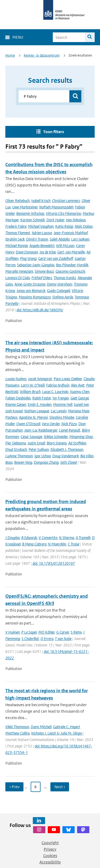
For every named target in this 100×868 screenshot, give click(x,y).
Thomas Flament (18, 233)
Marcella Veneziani (19, 271)
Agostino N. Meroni (33, 417)
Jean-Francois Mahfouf (71, 233)
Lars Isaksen (80, 239)
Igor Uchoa (43, 456)
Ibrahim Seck (15, 239)
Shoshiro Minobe (62, 417)
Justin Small (36, 443)
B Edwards (29, 538)
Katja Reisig (64, 226)
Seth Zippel (69, 462)
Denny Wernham (60, 284)
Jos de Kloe (48, 252)
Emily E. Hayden (40, 404)
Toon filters (54, 132)
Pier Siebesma (16, 443)
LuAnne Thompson (19, 456)
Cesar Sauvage (31, 437)
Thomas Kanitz (65, 278)
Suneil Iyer (81, 404)
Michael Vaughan (41, 226)
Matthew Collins (17, 733)
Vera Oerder (51, 424)
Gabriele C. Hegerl (66, 727)
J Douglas (13, 538)
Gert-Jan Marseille (71, 252)
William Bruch (30, 392)
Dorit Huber (55, 220)
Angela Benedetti (42, 246)
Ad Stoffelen (77, 443)
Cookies (50, 856)
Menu (18, 37)
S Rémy (76, 632)
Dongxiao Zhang (46, 462)
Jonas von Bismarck (31, 291)
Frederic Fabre (16, 226)
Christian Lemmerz (66, 201)
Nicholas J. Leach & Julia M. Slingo (57, 733)
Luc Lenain (59, 411)
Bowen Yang (23, 462)
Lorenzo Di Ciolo (18, 278)
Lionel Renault (70, 430)
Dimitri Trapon (37, 239)
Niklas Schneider (56, 437)
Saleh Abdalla (60, 239)
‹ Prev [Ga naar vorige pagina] (14, 787)
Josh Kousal (14, 411)
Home (10, 55)
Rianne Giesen (16, 404)
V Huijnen (13, 632)
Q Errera (47, 639)
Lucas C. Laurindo (55, 392)
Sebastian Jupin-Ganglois (36, 265)
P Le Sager (29, 632)
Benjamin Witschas (30, 213)
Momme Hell (63, 404)
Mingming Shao (81, 437)
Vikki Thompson (17, 727)
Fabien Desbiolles (18, 398)
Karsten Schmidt (33, 220)
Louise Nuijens (16, 379)
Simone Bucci (44, 271)
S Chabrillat (30, 639)
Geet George (80, 398)
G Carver (63, 632)
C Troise (73, 544)
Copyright (50, 843)
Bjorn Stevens (57, 443)
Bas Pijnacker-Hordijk (72, 265)
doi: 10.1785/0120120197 (54, 563)
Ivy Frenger (61, 398)
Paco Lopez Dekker (68, 379)
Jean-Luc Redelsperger (41, 430)
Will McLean (65, 246)
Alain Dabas (84, 226)
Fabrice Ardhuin (58, 385)
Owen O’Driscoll (28, 424)
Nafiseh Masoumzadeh (56, 207)
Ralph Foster (42, 398)
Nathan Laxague (37, 411)
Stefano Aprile (63, 297)
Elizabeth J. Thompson (67, 449)
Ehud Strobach (16, 449)
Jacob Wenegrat (40, 379)
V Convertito (48, 538)
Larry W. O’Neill (33, 385)
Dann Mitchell (41, 727)
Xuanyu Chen (80, 392)
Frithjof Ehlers (42, 278)
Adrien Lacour (42, 233)
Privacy (50, 849)
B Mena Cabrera (34, 544)
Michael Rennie (17, 246)
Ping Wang (28, 258)
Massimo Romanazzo (35, 297)
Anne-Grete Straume (30, 284)
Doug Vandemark (65, 456)
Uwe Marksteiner (25, 207)
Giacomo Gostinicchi (70, 271)
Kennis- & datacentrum (42, 55)
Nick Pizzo (69, 424)
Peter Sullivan (39, 449)
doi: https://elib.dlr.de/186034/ (40, 310)
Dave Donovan (27, 252)
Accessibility (50, 862)
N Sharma (67, 538)
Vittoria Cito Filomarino (63, 213)
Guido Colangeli (59, 291)
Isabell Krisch (41, 201)
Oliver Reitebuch (17, 201)
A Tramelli (83, 538)
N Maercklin (57, 544)
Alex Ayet (78, 385)
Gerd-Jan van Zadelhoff (56, 258)
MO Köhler (47, 632)
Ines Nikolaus (76, 220)
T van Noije (63, 639)
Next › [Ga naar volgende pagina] (60, 787)
